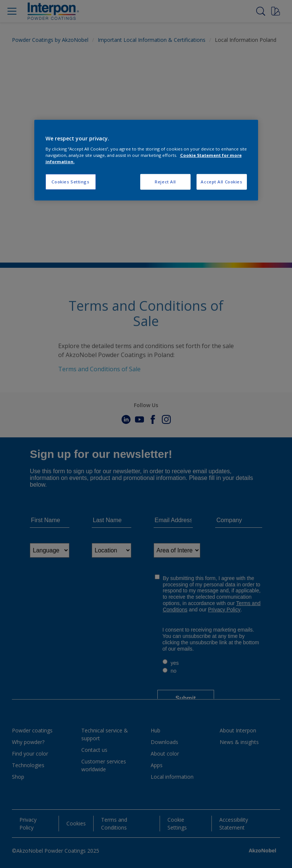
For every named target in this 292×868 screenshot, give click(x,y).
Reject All (165, 182)
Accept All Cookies (221, 182)
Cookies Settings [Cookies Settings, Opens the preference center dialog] (70, 182)
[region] (146, 160)
